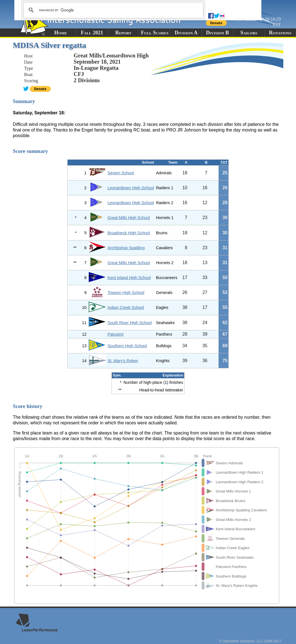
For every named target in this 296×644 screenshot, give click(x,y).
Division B (217, 33)
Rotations (280, 33)
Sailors (249, 33)
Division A (186, 33)
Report (123, 33)
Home (61, 33)
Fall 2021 (92, 33)
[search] (112, 10)
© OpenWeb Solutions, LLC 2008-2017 (250, 641)
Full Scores (155, 33)
